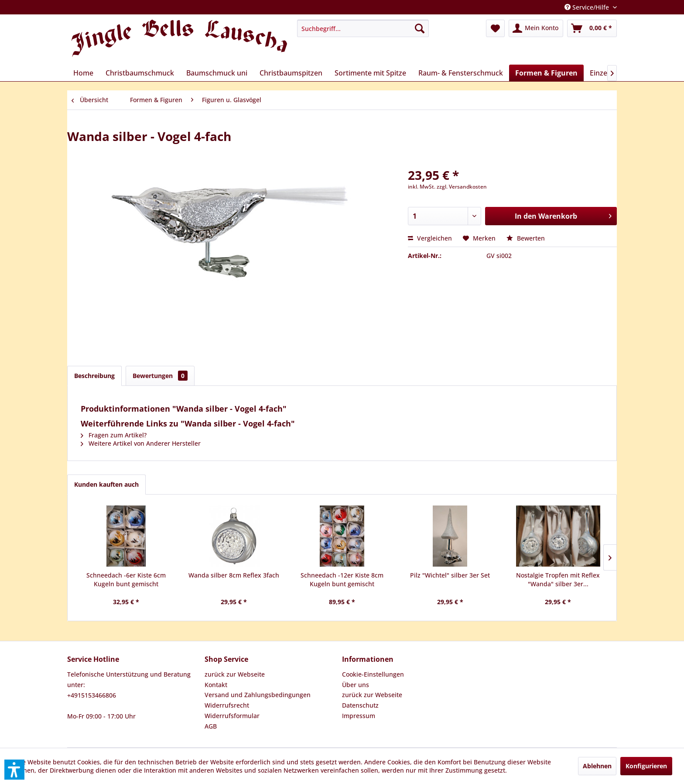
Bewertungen (160, 376)
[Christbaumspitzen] (291, 73)
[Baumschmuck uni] (217, 73)
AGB (211, 726)
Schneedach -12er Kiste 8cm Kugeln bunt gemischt (342, 579)
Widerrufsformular (232, 716)
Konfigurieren (646, 766)
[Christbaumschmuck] (140, 73)
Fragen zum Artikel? (114, 435)
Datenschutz (360, 705)
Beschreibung (94, 376)
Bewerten (526, 238)
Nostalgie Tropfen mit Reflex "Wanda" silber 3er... (558, 579)
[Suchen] (420, 28)
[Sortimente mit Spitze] (370, 73)
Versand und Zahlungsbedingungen (258, 695)
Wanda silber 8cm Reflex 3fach (234, 575)
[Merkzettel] (495, 28)
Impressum (359, 716)
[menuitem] (363, 28)
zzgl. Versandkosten (462, 187)
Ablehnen (597, 766)
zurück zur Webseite (235, 674)
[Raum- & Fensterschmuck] (461, 73)
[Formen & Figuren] (546, 73)
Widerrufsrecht (227, 705)
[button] (14, 770)
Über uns (356, 685)
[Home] (83, 73)
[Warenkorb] (592, 28)
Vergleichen (430, 238)
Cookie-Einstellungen (373, 674)
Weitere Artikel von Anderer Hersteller (141, 443)
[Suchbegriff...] (363, 28)
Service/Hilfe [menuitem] (588, 7)
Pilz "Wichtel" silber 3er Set (450, 575)
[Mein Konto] (536, 28)
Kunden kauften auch (106, 484)
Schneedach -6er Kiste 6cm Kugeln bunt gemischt (126, 579)
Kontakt (216, 685)
